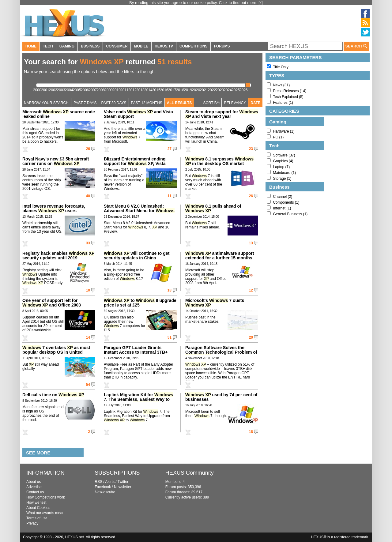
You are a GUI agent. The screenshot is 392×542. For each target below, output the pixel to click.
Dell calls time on (53, 395)
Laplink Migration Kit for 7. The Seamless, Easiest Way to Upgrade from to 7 (138, 402)
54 (88, 385)
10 (88, 290)
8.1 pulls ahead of (213, 208)
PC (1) (278, 137)
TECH (48, 46)
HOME (31, 46)
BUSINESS (90, 46)
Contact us (35, 492)
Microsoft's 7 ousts (215, 303)
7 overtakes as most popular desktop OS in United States (56, 352)
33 (88, 243)
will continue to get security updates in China (137, 256)
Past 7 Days (85, 103)
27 (170, 149)
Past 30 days (114, 103)
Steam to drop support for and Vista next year (222, 114)
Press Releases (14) (290, 91)
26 (88, 149)
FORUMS (222, 46)
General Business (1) (290, 214)
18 (170, 290)
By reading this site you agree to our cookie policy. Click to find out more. (194, 3)
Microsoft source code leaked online (59, 114)
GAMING (67, 46)
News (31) (281, 85)
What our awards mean (45, 513)
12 (251, 290)
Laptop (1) (281, 167)
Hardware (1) (284, 131)
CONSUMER (117, 46)
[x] (261, 3)
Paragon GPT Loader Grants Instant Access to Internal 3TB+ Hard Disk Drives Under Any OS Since (136, 354)
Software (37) (284, 155)
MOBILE (141, 46)
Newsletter (123, 487)
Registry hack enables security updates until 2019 (58, 256)
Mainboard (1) (284, 173)
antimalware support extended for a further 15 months (220, 256)
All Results (179, 103)
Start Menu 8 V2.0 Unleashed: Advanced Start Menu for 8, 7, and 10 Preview (139, 211)
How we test (36, 502)
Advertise (34, 487)
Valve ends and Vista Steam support (138, 114)
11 (170, 196)
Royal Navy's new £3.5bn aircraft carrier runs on (56, 161)
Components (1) (286, 202)
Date (255, 103)
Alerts (110, 482)
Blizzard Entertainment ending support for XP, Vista (135, 161)
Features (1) (283, 103)
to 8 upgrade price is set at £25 (140, 303)
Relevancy (235, 103)
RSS (98, 482)
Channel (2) (283, 197)
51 (170, 337)
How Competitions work (46, 497)
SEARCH (356, 46)
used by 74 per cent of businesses (221, 397)
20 (251, 337)
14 (88, 337)
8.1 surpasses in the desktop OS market (219, 161)
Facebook (103, 487)
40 (88, 196)
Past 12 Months (147, 103)
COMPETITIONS (193, 46)
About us (34, 482)
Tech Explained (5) (288, 97)
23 (251, 149)
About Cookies (38, 508)
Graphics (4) (283, 161)
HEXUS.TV (164, 46)
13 (251, 243)
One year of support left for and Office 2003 (52, 303)
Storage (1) (282, 179)
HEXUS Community (190, 473)
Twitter (123, 482)
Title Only (281, 67)
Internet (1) (282, 208)
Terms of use (37, 518)
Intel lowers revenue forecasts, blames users (54, 208)
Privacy (32, 523)
